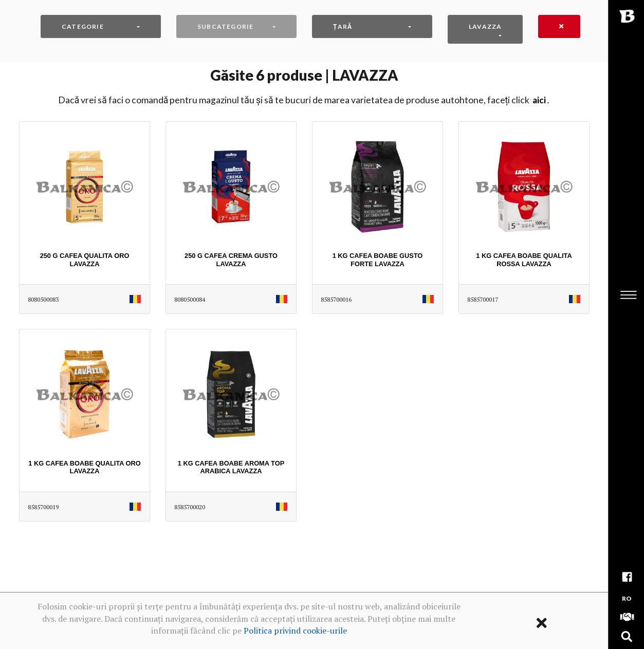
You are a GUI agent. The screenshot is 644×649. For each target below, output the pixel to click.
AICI (539, 100)
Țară (343, 26)
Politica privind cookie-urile (295, 631)
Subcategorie (225, 26)
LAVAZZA (485, 26)
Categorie (83, 26)
